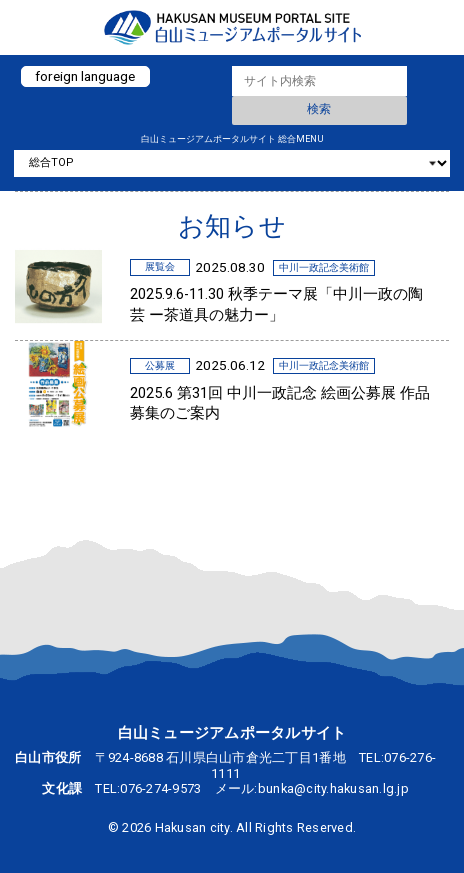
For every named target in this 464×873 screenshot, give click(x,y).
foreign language (85, 76)
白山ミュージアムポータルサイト (232, 27)
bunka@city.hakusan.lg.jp (333, 788)
